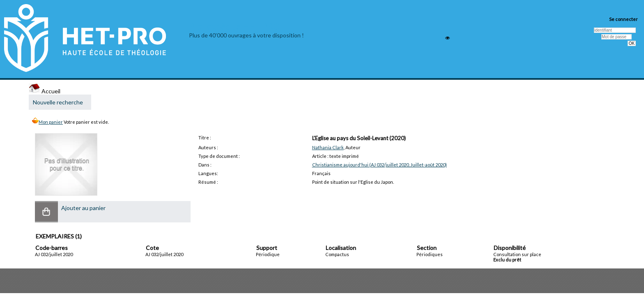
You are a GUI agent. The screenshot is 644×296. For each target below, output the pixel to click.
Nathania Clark (328, 147)
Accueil (45, 91)
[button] (46, 212)
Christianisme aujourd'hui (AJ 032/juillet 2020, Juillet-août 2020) (379, 165)
